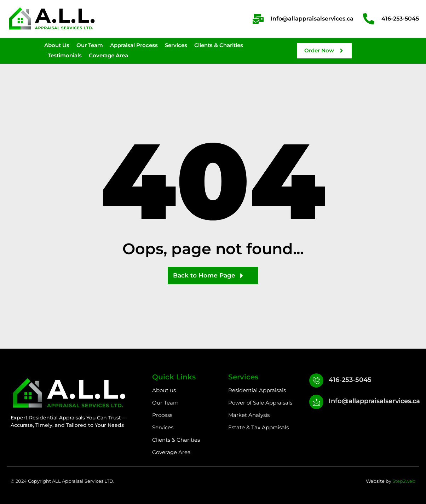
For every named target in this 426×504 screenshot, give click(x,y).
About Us (57, 45)
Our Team (90, 45)
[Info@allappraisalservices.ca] (317, 404)
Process (162, 415)
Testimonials (65, 55)
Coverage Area (108, 55)
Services (176, 45)
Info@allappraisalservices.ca (376, 402)
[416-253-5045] (317, 381)
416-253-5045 (352, 380)
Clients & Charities (219, 45)
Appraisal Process (134, 45)
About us (164, 390)
